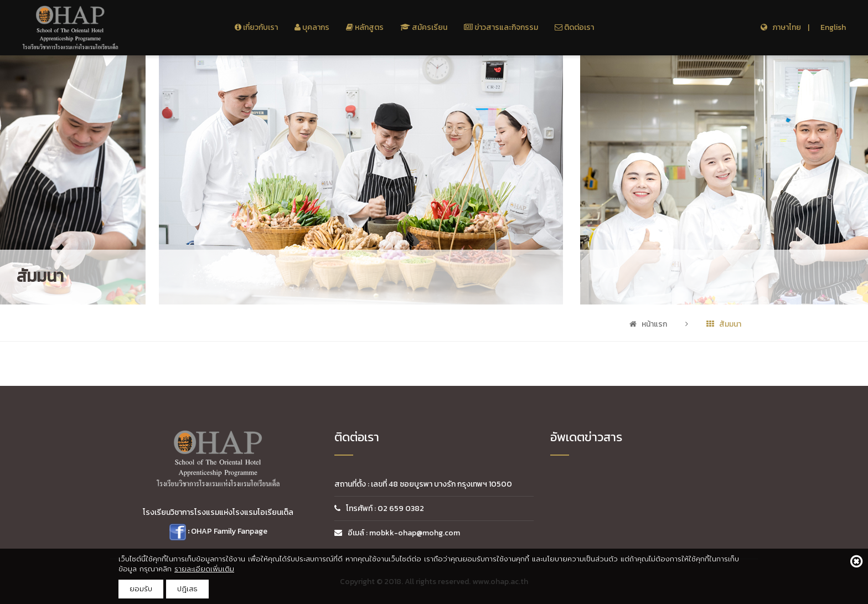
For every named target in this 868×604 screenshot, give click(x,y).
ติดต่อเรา (574, 27)
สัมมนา (724, 324)
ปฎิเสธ (187, 589)
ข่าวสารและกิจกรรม (501, 27)
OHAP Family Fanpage (229, 531)
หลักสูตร (365, 27)
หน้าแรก (648, 324)
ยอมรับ (141, 589)
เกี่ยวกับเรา (256, 27)
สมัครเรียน (424, 27)
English (833, 27)
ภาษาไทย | (785, 27)
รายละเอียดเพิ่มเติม (204, 569)
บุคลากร (312, 27)
